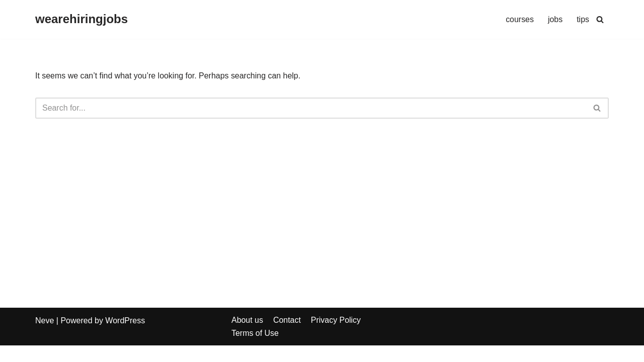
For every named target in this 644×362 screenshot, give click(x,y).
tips (583, 19)
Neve (45, 337)
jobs (555, 19)
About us (247, 337)
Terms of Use (255, 349)
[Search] (600, 19)
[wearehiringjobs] (82, 19)
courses (520, 19)
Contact (287, 337)
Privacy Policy (336, 337)
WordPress (125, 337)
